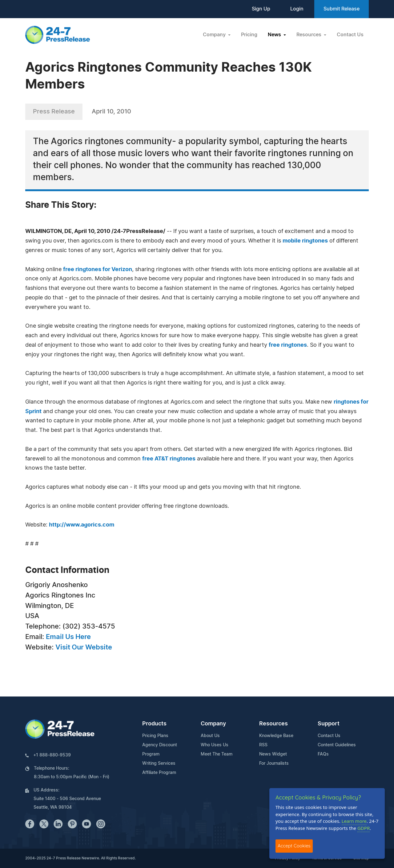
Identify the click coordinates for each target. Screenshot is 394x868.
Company (213, 724)
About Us (210, 736)
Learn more (354, 821)
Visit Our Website (84, 647)
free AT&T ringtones (169, 459)
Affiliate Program (159, 773)
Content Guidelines (337, 745)
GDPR (364, 828)
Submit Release (342, 9)
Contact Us (350, 35)
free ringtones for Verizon (98, 270)
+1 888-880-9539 (52, 755)
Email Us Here (68, 637)
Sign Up (261, 9)
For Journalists (274, 763)
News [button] (275, 35)
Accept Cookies (294, 846)
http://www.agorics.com (82, 525)
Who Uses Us (215, 745)
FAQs (323, 754)
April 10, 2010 (111, 112)
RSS (263, 745)
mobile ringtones (305, 241)
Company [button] (215, 35)
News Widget (273, 754)
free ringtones (288, 345)
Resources (273, 724)
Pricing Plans (155, 736)
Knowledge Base (276, 736)
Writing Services (159, 763)
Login (297, 9)
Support (329, 724)
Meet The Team (217, 754)
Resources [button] (310, 35)
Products (154, 724)
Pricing (249, 35)
